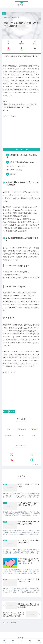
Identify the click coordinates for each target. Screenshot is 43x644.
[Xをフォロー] (12, 454)
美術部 (12, 411)
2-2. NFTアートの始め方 (15, 170)
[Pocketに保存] (8, 49)
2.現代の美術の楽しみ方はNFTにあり (22, 162)
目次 (21, 149)
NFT (5, 411)
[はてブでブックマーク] (35, 42)
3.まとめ (12, 174)
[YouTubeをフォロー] (12, 460)
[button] (35, 49)
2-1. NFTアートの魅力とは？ (16, 166)
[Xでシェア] (8, 42)
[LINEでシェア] (21, 49)
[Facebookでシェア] (21, 42)
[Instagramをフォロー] (31, 454)
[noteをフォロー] (31, 460)
